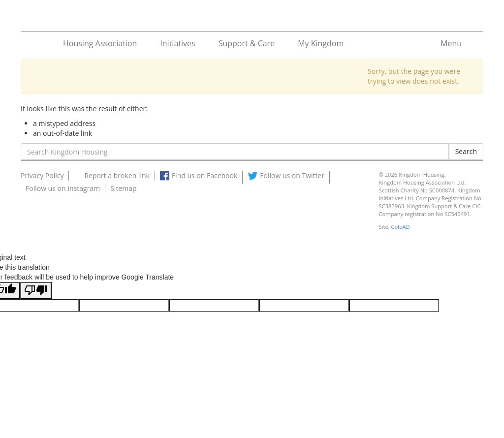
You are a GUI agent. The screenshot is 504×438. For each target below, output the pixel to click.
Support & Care (247, 43)
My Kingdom (321, 43)
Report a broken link (117, 175)
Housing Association (100, 43)
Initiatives (177, 43)
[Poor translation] (36, 291)
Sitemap (123, 188)
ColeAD (401, 227)
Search (466, 151)
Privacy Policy (42, 175)
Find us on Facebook (205, 175)
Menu (451, 43)
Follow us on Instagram (63, 188)
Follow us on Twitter (292, 175)
